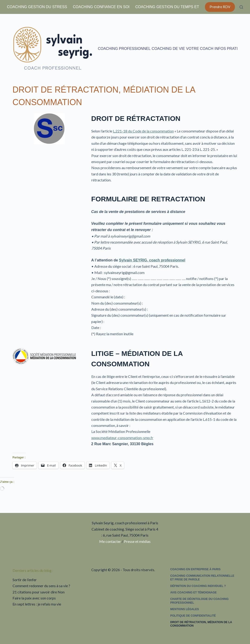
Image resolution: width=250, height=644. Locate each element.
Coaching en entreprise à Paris (195, 569)
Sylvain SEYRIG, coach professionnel (152, 260)
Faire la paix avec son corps (34, 598)
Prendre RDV (220, 7)
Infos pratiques (231, 49)
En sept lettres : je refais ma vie (37, 604)
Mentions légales (185, 609)
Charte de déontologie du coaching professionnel (199, 601)
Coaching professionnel (124, 49)
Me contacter (110, 541)
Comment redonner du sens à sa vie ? (41, 586)
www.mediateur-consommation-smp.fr (122, 438)
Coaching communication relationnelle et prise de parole (202, 578)
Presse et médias (137, 541)
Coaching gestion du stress (37, 7)
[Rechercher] (241, 7)
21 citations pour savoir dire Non (39, 592)
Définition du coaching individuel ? (198, 586)
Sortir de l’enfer (25, 580)
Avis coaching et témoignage (194, 592)
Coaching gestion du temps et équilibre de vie (184, 7)
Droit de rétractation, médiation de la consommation (201, 624)
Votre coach (200, 49)
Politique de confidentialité (193, 616)
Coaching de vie (168, 49)
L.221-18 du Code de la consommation (143, 131)
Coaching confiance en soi (101, 7)
